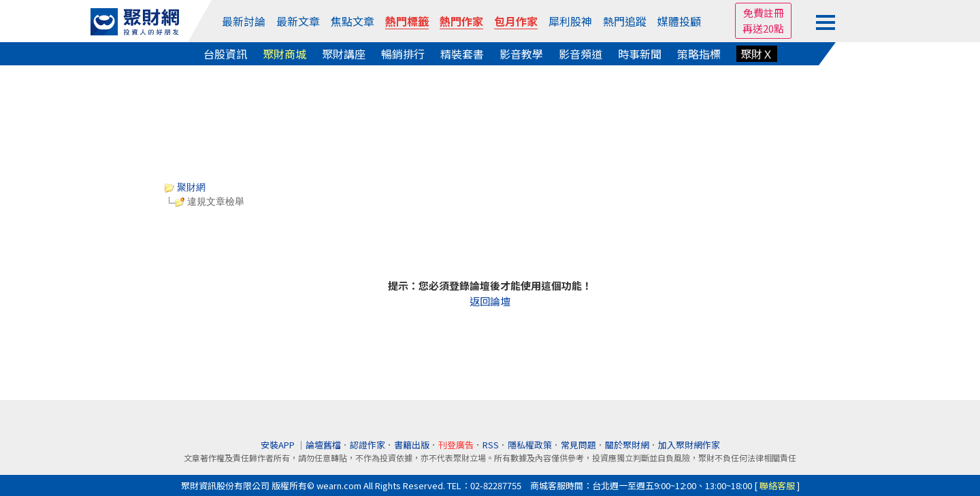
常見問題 (578, 445)
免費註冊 (764, 13)
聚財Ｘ (757, 54)
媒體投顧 (679, 21)
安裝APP (279, 445)
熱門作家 (461, 21)
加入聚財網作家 (689, 445)
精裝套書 (462, 54)
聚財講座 (344, 54)
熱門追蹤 (625, 21)
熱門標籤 (407, 21)
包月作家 (516, 21)
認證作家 (367, 445)
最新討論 (244, 21)
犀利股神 (570, 21)
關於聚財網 (627, 445)
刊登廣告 (456, 445)
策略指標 (699, 54)
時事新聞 (640, 54)
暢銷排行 (403, 54)
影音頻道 (581, 54)
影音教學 (521, 54)
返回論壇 (490, 301)
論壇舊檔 (323, 445)
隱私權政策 (530, 445)
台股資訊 (225, 54)
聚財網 (185, 187)
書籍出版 (412, 445)
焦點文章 (353, 21)
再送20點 (763, 28)
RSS (491, 445)
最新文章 (298, 21)
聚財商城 (284, 54)
